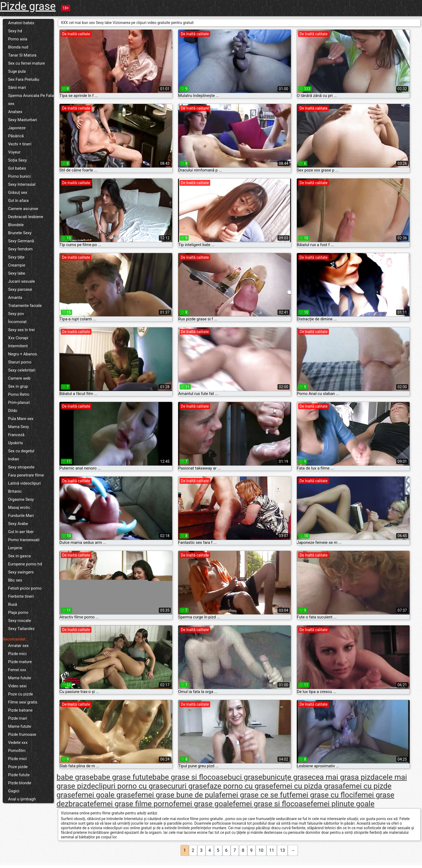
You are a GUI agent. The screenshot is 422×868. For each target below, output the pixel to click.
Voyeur (14, 152)
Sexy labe (17, 273)
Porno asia (18, 39)
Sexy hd (15, 31)
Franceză (16, 435)
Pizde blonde (20, 783)
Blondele (16, 225)
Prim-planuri (19, 402)
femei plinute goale (342, 804)
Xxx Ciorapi (18, 338)
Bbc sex (15, 580)
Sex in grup (18, 386)
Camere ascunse (23, 209)
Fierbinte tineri (21, 596)
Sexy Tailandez (21, 629)
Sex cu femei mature (27, 63)
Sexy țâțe (16, 257)
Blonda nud (18, 47)
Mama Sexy (19, 427)
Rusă (13, 604)
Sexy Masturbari (23, 120)
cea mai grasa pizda (345, 777)
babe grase (75, 777)
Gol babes (17, 168)
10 (261, 850)
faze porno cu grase (240, 786)
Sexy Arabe (18, 524)
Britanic (15, 491)
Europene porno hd (25, 564)
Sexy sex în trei (21, 330)
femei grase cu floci (322, 795)
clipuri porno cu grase (131, 786)
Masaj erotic (19, 507)
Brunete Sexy (20, 233)
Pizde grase (28, 6)
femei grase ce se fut (254, 795)
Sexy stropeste (21, 467)
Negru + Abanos (22, 354)
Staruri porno (20, 362)
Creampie (17, 265)
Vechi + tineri (20, 144)
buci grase (245, 777)
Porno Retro (19, 394)
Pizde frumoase (22, 734)
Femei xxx (17, 670)
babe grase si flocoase (190, 777)
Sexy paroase (20, 289)
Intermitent (18, 346)
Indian (14, 459)
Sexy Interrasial (22, 184)
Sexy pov (16, 314)
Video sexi (17, 686)
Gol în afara (18, 201)
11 (272, 850)
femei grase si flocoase (272, 804)
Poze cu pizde (20, 694)
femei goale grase (105, 795)
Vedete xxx (18, 743)
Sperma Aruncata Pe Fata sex (31, 100)
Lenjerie (15, 548)
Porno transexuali (24, 540)
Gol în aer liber (21, 532)
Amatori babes (21, 23)
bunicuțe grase (287, 777)
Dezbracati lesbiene (26, 217)
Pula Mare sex (21, 419)
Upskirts (15, 443)
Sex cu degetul (21, 451)
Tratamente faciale (25, 306)
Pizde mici (17, 654)
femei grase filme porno (133, 804)
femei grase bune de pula (177, 795)
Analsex (15, 112)
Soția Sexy (17, 160)
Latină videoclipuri (24, 483)
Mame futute (20, 678)
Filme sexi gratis (23, 702)
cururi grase (187, 786)
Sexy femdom (20, 249)
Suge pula (17, 71)
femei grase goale (203, 804)
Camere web (19, 378)
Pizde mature (20, 662)
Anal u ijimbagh (22, 799)
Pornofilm (17, 751)
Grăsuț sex (18, 192)
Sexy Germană (21, 241)
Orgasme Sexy (21, 499)
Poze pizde (18, 767)
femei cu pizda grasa (308, 786)
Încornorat (17, 322)
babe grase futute (123, 777)
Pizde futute (19, 775)
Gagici (14, 791)
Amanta (15, 297)
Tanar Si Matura (22, 55)
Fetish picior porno (25, 588)
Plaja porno (18, 612)
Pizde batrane (20, 710)
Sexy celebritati (22, 370)
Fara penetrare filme (26, 475)
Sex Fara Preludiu (24, 79)
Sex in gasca (19, 556)
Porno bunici (19, 176)
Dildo (13, 411)
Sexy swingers (21, 572)
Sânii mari (17, 87)
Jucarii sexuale (22, 281)
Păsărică (16, 136)
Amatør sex (18, 646)
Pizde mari (18, 718)
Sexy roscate (20, 621)
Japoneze (17, 128)
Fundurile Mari (21, 516)
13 (282, 850)
